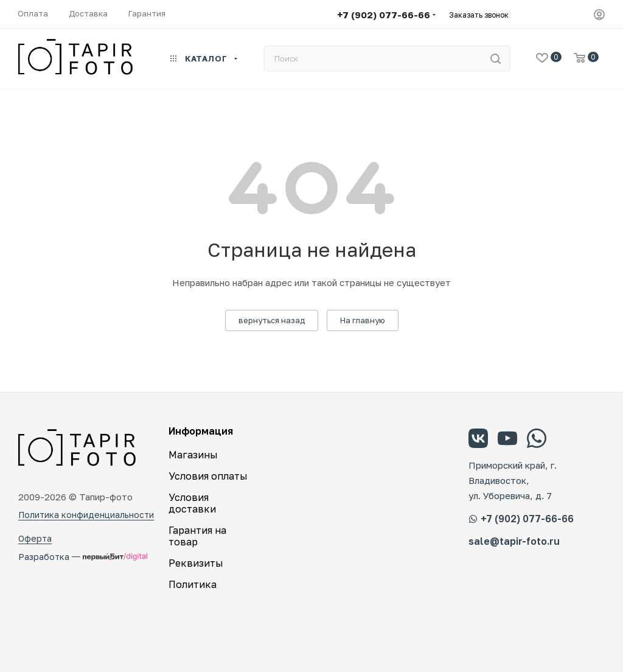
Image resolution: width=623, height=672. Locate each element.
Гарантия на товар (197, 536)
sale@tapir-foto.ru (514, 541)
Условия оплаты (208, 476)
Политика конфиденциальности (86, 515)
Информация (201, 431)
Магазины (193, 455)
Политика (193, 584)
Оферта (35, 538)
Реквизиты (196, 563)
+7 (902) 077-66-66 (384, 15)
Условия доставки (192, 503)
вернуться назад (272, 320)
